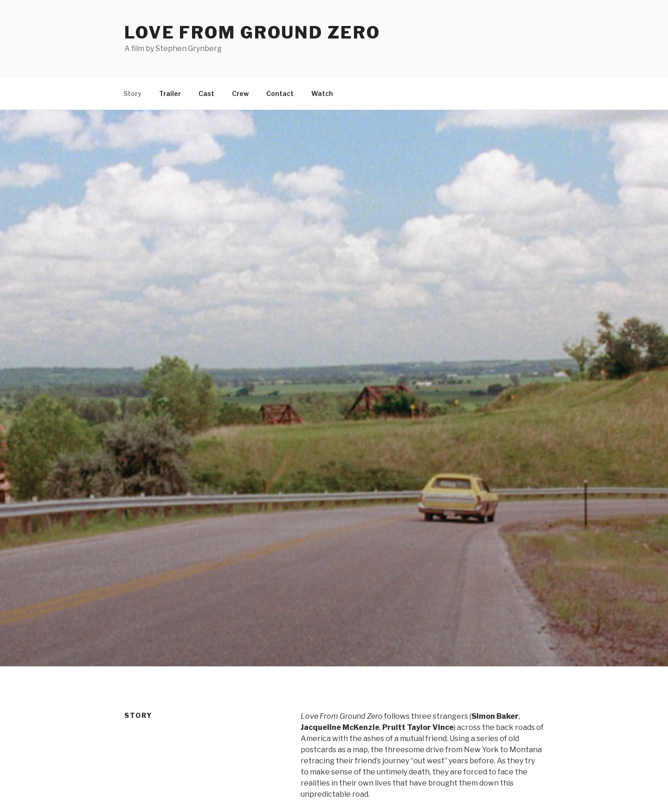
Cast (206, 93)
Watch (322, 93)
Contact (280, 93)
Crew (240, 93)
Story (132, 93)
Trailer (170, 93)
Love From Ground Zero (252, 32)
